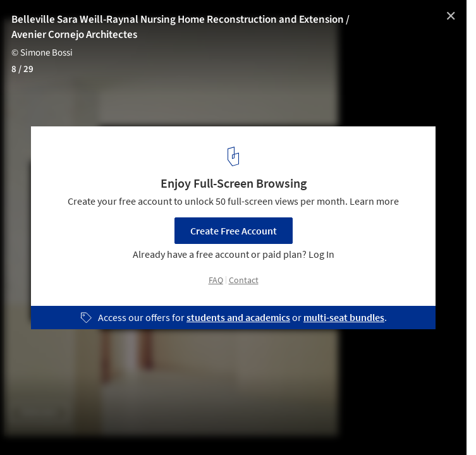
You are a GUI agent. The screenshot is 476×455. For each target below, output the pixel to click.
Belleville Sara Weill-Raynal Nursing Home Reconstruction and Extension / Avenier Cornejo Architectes (180, 27)
